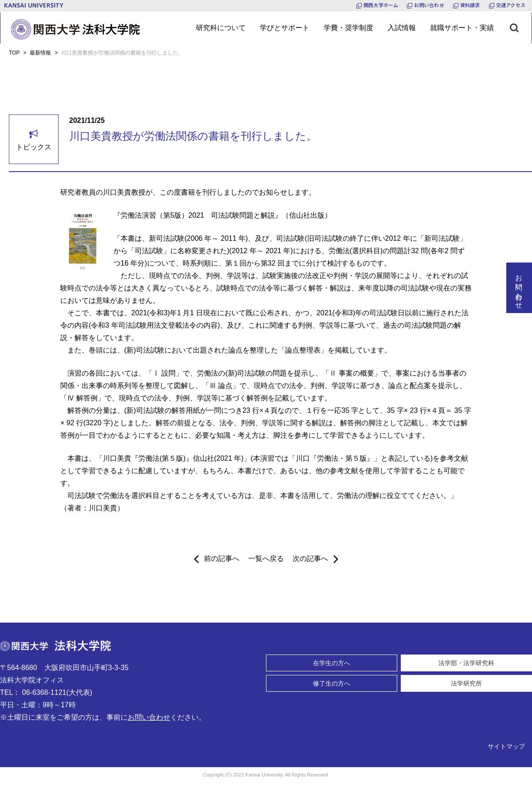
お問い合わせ (429, 5)
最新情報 (40, 53)
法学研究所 (466, 683)
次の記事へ (315, 559)
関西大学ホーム (381, 5)
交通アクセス (511, 5)
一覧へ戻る (266, 559)
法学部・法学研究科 (466, 663)
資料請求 (470, 5)
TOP (14, 53)
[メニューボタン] (221, 28)
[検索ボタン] (521, 28)
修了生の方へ (332, 683)
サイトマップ (506, 746)
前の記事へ (217, 559)
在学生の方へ (332, 663)
